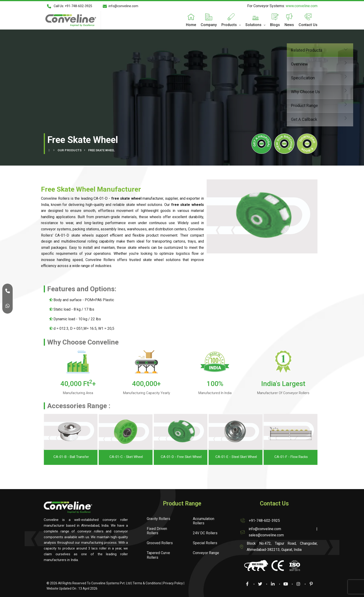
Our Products (70, 150)
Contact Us (308, 25)
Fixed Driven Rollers (157, 531)
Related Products (284, 50)
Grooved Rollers (160, 543)
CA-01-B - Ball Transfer (114, 457)
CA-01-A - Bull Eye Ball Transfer (59, 457)
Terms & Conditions (147, 583)
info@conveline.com (120, 6)
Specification (284, 77)
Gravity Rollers (159, 519)
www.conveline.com (302, 6)
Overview (284, 64)
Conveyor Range (206, 553)
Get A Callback (284, 119)
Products (229, 25)
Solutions (253, 25)
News (289, 25)
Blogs (275, 25)
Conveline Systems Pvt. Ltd (111, 583)
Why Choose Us (284, 91)
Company (209, 25)
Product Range (284, 105)
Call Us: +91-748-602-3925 (69, 6)
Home (191, 25)
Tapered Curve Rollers (158, 555)
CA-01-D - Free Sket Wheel (224, 457)
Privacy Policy (173, 583)
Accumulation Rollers (204, 521)
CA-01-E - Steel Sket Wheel (279, 457)
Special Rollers (205, 543)
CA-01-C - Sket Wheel (169, 457)
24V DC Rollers (205, 533)
